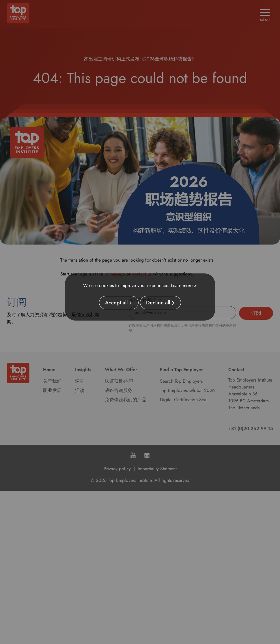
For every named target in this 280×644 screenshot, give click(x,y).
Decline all (158, 303)
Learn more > (184, 285)
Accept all (116, 303)
